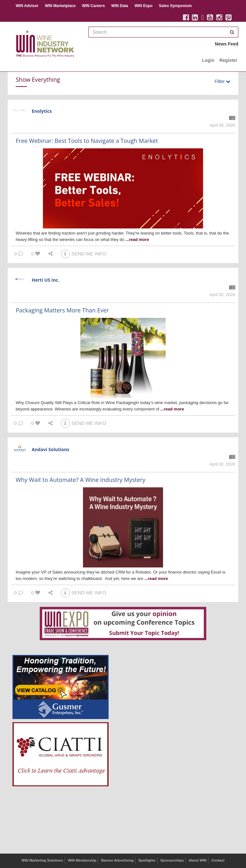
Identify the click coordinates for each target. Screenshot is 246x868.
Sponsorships (172, 860)
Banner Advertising (117, 860)
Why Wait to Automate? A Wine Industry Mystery (81, 480)
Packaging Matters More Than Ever (62, 310)
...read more (137, 240)
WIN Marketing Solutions (42, 860)
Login (208, 60)
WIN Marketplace (60, 6)
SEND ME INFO (83, 254)
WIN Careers (93, 6)
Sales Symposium (175, 6)
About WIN (198, 860)
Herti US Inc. (45, 280)
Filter (222, 81)
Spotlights (147, 860)
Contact (218, 860)
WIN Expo (143, 6)
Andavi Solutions (50, 449)
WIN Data (120, 6)
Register (228, 60)
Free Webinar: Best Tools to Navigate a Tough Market (87, 141)
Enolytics (42, 111)
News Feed (227, 44)
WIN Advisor (27, 6)
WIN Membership (82, 860)
